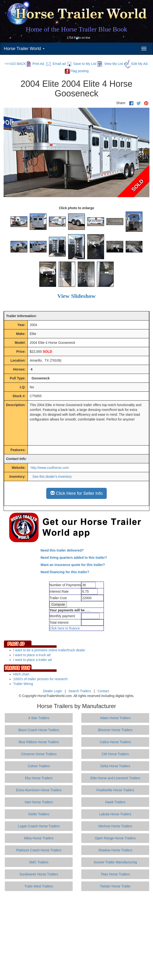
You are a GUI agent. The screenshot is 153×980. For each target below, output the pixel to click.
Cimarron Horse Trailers (39, 754)
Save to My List (82, 64)
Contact (103, 691)
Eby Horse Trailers (39, 778)
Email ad (56, 64)
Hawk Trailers (115, 802)
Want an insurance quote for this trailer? (73, 565)
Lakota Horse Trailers (115, 814)
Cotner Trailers (39, 766)
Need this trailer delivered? (62, 550)
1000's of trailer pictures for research (40, 679)
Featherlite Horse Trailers (115, 790)
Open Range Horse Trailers (115, 838)
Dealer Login (52, 691)
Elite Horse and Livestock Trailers (115, 778)
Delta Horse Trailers (115, 766)
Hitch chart (21, 674)
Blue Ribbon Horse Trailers (39, 742)
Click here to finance (65, 628)
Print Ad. (36, 64)
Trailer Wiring (23, 684)
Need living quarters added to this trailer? (74, 558)
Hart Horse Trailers (39, 802)
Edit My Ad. (136, 64)
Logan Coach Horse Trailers (39, 826)
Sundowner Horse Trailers (39, 874)
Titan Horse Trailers (115, 874)
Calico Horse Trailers (115, 742)
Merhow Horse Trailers (115, 826)
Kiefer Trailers (39, 814)
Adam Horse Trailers (115, 718)
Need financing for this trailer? (65, 572)
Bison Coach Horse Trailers (39, 730)
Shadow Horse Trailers (115, 850)
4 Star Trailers (39, 718)
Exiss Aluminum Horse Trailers (39, 790)
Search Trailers (80, 691)
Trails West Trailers (39, 886)
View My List (110, 64)
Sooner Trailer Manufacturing (115, 862)
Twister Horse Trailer (115, 886)
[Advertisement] (78, 936)
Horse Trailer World (24, 49)
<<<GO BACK (15, 64)
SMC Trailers (39, 862)
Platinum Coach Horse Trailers (39, 850)
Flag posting (76, 71)
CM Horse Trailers (115, 754)
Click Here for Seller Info (76, 493)
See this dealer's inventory (52, 477)
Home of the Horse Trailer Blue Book (76, 29)
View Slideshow (76, 296)
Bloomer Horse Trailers (115, 730)
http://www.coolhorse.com (50, 468)
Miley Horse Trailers (39, 838)
